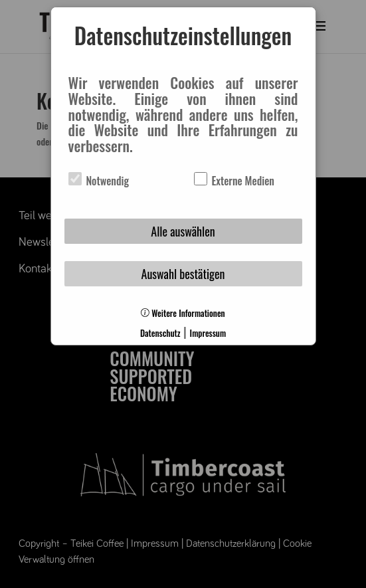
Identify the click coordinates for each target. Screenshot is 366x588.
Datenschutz (160, 333)
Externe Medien (234, 181)
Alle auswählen (183, 231)
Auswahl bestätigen (183, 274)
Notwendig (99, 181)
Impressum (208, 333)
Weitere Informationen (183, 313)
